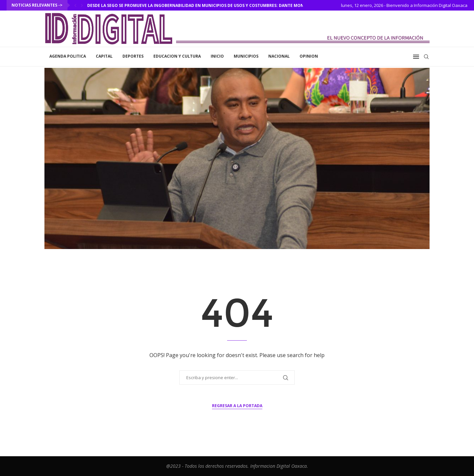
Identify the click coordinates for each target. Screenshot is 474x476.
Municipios (246, 56)
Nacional (279, 56)
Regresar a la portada (237, 406)
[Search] (426, 57)
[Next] (82, 5)
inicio (217, 56)
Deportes (133, 56)
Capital (104, 56)
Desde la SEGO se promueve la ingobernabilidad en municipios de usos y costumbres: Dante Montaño (201, 5)
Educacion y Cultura (177, 56)
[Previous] (75, 5)
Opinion (309, 56)
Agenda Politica (68, 56)
